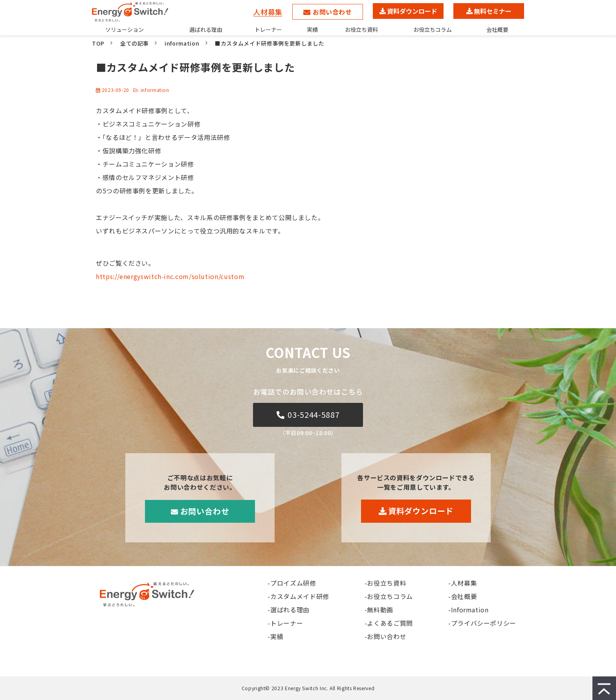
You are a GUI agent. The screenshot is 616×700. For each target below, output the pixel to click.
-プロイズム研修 (292, 583)
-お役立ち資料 (385, 583)
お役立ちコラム (433, 29)
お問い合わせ (332, 12)
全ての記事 (135, 43)
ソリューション (125, 29)
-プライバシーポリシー (482, 623)
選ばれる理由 (206, 29)
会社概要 (497, 29)
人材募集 (268, 12)
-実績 (275, 636)
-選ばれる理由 (288, 610)
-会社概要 (463, 596)
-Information (468, 610)
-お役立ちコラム (389, 596)
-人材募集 (463, 583)
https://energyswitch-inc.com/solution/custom (170, 276)
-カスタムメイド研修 (298, 596)
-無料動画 (379, 610)
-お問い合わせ (385, 636)
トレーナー (268, 29)
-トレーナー (285, 623)
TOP (98, 43)
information (182, 43)
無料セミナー (493, 11)
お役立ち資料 (361, 29)
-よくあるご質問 (389, 623)
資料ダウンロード (412, 11)
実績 (312, 29)
